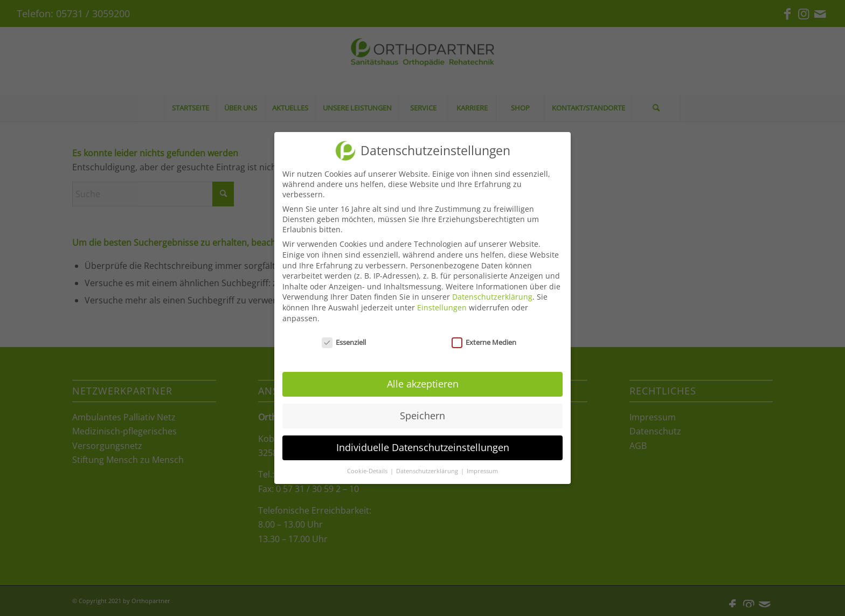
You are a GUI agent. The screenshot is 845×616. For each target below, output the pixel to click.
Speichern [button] (422, 416)
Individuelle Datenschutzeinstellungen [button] (423, 447)
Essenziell (344, 342)
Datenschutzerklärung (492, 297)
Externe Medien (484, 342)
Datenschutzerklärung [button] (428, 471)
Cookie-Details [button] (368, 471)
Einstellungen (442, 307)
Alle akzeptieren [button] (423, 384)
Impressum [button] (482, 471)
